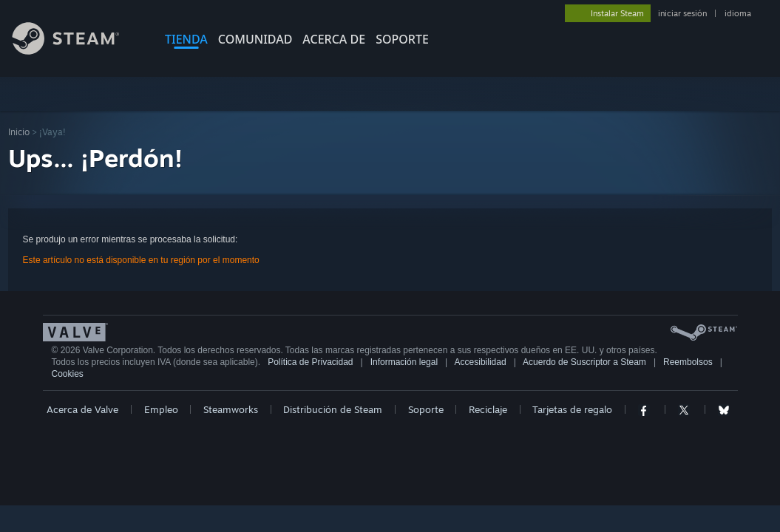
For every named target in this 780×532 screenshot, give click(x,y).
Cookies (68, 374)
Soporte (426, 409)
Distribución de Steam (333, 409)
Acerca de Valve (82, 409)
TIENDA (186, 39)
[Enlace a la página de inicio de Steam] (77, 51)
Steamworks (231, 409)
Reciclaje (488, 409)
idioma (738, 13)
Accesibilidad (481, 362)
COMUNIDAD (255, 39)
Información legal (404, 362)
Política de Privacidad (310, 362)
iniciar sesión (682, 13)
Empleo (161, 409)
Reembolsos (688, 362)
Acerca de (334, 39)
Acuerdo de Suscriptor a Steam (584, 362)
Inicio (19, 132)
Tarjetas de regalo (572, 409)
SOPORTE (402, 39)
